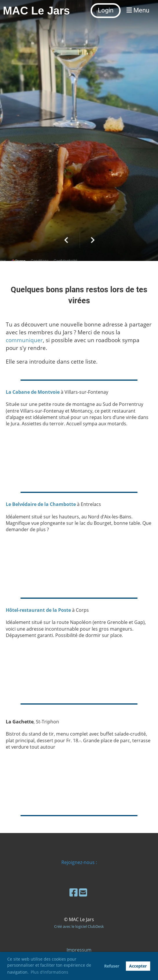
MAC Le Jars (36, 11)
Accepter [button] (138, 966)
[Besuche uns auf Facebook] (74, 892)
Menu (138, 10)
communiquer (24, 340)
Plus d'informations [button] (49, 972)
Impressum (79, 950)
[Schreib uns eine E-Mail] (83, 892)
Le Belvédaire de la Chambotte (41, 504)
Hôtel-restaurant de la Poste (38, 610)
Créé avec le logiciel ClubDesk (79, 926)
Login (106, 10)
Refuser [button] (112, 966)
